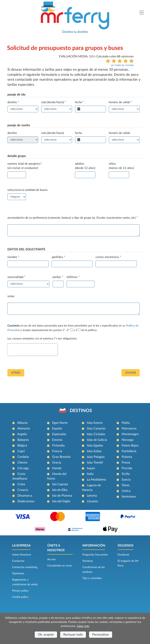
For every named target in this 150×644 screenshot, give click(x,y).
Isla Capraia (60, 484)
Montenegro (130, 434)
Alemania (24, 428)
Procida (127, 468)
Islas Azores (95, 423)
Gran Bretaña (61, 457)
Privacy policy (20, 591)
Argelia (22, 434)
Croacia (23, 490)
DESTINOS (81, 411)
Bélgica (22, 446)
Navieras (88, 561)
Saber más (83, 626)
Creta (21, 484)
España (57, 428)
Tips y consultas (92, 578)
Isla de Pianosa (62, 496)
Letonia (92, 496)
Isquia (91, 468)
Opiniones (18, 574)
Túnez (126, 485)
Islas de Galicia (97, 440)
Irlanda (57, 468)
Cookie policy (20, 597)
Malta (126, 423)
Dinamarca (25, 496)
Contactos (18, 561)
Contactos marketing (25, 567)
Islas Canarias (96, 428)
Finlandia (58, 446)
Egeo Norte (60, 423)
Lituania (92, 501)
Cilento (22, 463)
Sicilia (126, 474)
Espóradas (59, 434)
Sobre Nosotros (22, 555)
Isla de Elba (60, 490)
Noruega (128, 440)
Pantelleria (129, 451)
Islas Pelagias (96, 457)
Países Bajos (130, 446)
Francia (57, 451)
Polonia (127, 457)
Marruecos (129, 428)
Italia (90, 474)
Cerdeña (23, 457)
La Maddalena (96, 480)
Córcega (23, 468)
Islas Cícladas (96, 434)
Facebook (123, 555)
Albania (22, 423)
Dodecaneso (26, 501)
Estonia (57, 440)
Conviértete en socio (60, 566)
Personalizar (101, 635)
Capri (21, 451)
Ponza (126, 463)
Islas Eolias (94, 451)
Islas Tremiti (95, 463)
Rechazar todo (73, 635)
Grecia (57, 463)
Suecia (126, 480)
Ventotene (129, 497)
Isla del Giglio (61, 501)
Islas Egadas (95, 446)
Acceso (52, 559)
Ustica (126, 491)
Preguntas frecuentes (95, 555)
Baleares (23, 440)
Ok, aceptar (46, 635)
